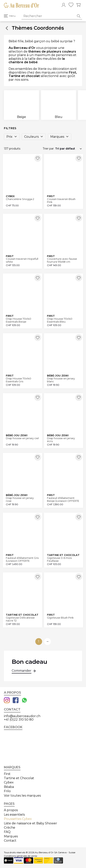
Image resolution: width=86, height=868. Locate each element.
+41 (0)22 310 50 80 (19, 720)
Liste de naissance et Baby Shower (31, 823)
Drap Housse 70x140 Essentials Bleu (60, 320)
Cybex (9, 782)
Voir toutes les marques (22, 796)
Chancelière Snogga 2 (20, 199)
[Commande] (69, 149)
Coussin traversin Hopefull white (22, 260)
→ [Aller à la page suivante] (47, 641)
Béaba (9, 787)
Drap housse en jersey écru (61, 440)
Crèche (10, 828)
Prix (12, 137)
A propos (11, 810)
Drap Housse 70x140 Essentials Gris (19, 380)
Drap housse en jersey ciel (22, 438)
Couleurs (34, 137)
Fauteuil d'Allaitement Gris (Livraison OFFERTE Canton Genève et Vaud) (22, 559)
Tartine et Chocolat (19, 778)
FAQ (7, 832)
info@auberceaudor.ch (22, 716)
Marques (60, 137)
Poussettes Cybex (18, 819)
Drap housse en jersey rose (20, 499)
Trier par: (48, 149)
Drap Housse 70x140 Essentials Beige (19, 320)
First (7, 774)
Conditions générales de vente (20, 856)
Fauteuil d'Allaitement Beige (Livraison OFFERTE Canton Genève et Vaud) (63, 499)
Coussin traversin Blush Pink (61, 200)
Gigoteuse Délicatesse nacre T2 (20, 619)
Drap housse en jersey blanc (61, 380)
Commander (22, 671)
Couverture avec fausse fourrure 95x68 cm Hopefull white (62, 260)
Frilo (7, 791)
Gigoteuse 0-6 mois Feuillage (59, 559)
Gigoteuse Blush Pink (60, 618)
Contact (10, 841)
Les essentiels (14, 815)
